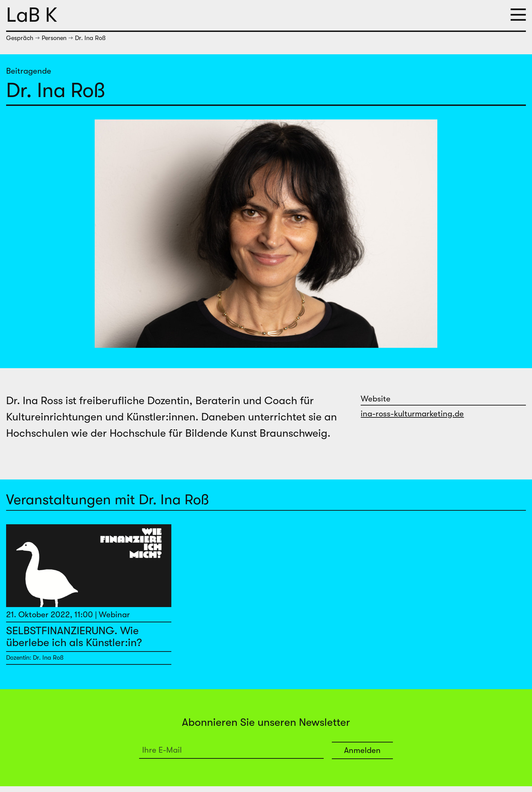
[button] (518, 15)
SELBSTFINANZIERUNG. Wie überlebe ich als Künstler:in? (74, 637)
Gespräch (20, 38)
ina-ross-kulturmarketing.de (412, 414)
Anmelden (362, 750)
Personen (54, 38)
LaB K (32, 15)
